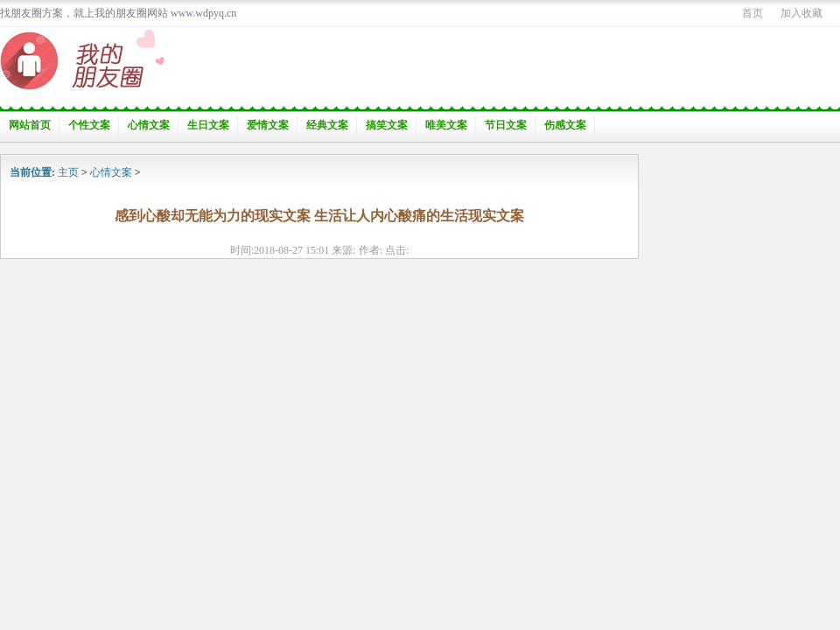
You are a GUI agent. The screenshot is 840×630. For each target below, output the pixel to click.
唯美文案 (446, 125)
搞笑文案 (387, 125)
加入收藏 (801, 13)
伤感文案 (565, 125)
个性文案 (89, 125)
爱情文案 (268, 125)
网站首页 (30, 125)
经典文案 (327, 125)
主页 (68, 172)
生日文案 (208, 125)
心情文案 (149, 125)
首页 (752, 13)
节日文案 (506, 125)
